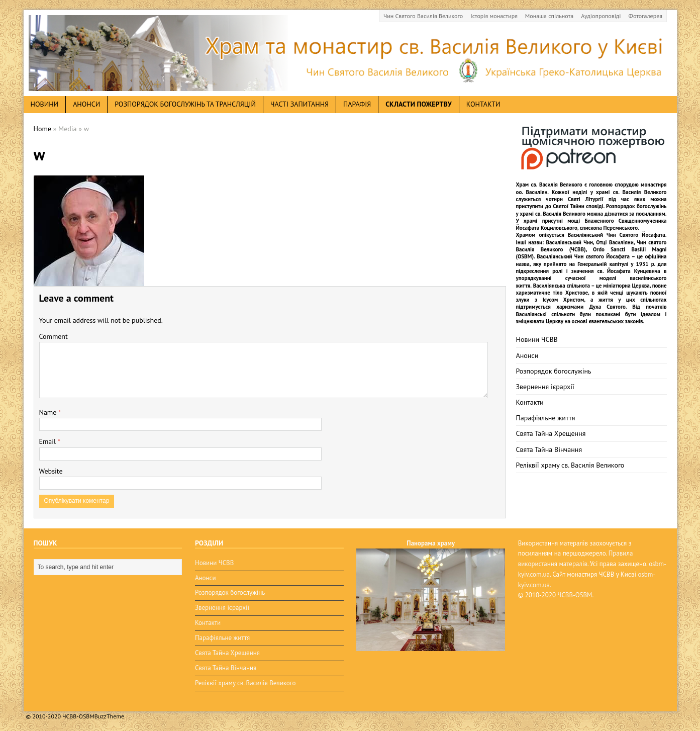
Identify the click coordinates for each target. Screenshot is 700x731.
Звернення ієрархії (545, 387)
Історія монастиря (494, 16)
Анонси (527, 355)
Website (51, 471)
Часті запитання (299, 104)
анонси (86, 104)
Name (49, 412)
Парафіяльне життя (546, 418)
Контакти (483, 104)
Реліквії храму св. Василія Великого (570, 465)
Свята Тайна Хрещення (551, 433)
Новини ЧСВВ (537, 339)
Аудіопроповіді (601, 16)
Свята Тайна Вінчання (549, 449)
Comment (54, 336)
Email (48, 441)
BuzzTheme (109, 716)
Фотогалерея (645, 16)
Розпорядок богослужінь (554, 371)
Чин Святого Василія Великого (423, 16)
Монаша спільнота (549, 16)
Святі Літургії (586, 199)
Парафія (357, 104)
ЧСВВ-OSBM (575, 595)
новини (45, 104)
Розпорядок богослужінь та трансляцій (185, 104)
